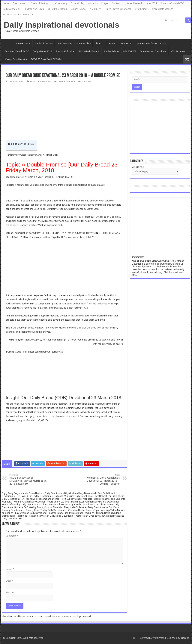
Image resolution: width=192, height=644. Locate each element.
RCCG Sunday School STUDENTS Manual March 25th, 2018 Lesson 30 (29, 479)
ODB (32, 81)
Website (10, 592)
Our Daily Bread (43, 81)
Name (10, 569)
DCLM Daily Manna (57, 9)
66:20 (44, 420)
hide (32, 144)
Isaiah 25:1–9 (19, 177)
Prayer (105, 3)
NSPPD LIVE (96, 9)
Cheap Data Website (163, 9)
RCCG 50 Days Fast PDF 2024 (18, 15)
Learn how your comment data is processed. (67, 616)
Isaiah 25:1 (99, 185)
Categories (138, 167)
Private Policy (78, 3)
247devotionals (16, 81)
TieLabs (185, 638)
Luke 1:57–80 (66, 177)
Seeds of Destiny (40, 3)
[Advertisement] (64, 112)
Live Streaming (59, 3)
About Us (93, 3)
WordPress (158, 638)
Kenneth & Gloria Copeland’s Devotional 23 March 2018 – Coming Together (100, 479)
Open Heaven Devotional (118, 9)
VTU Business (142, 9)
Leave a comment (66, 81)
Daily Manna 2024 (12, 9)
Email (9, 581)
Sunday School (78, 9)
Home (6, 3)
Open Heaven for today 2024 (142, 3)
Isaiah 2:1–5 (34, 420)
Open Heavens (20, 3)
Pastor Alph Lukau (34, 9)
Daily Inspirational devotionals (61, 25)
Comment (12, 536)
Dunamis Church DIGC (172, 3)
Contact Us (118, 3)
